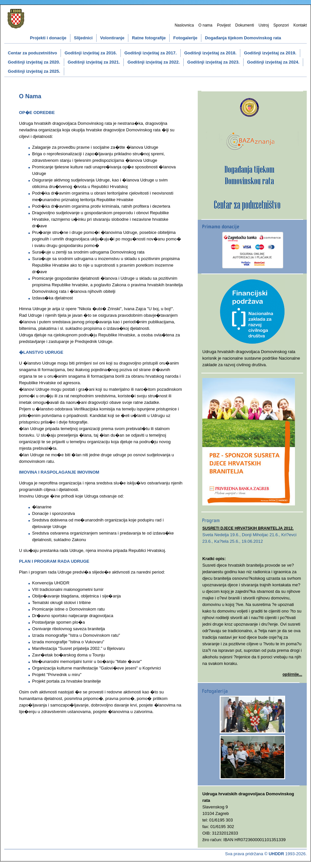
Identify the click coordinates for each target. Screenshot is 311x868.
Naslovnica (184, 25)
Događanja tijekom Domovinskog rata (243, 38)
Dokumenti (245, 25)
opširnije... (292, 674)
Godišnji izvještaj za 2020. (34, 62)
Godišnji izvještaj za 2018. (210, 53)
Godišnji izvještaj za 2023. (213, 62)
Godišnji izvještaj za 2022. (154, 62)
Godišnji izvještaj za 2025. (34, 71)
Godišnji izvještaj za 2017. (151, 53)
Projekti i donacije (48, 38)
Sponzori (281, 25)
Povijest (224, 25)
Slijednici (83, 38)
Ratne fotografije (149, 38)
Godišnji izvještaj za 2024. (273, 62)
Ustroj (264, 25)
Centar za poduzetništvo (32, 53)
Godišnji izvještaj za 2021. (94, 62)
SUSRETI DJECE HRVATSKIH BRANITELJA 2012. (248, 528)
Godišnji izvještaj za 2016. (91, 53)
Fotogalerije (185, 38)
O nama (205, 25)
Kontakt (300, 25)
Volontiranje (112, 38)
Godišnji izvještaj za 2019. (270, 53)
